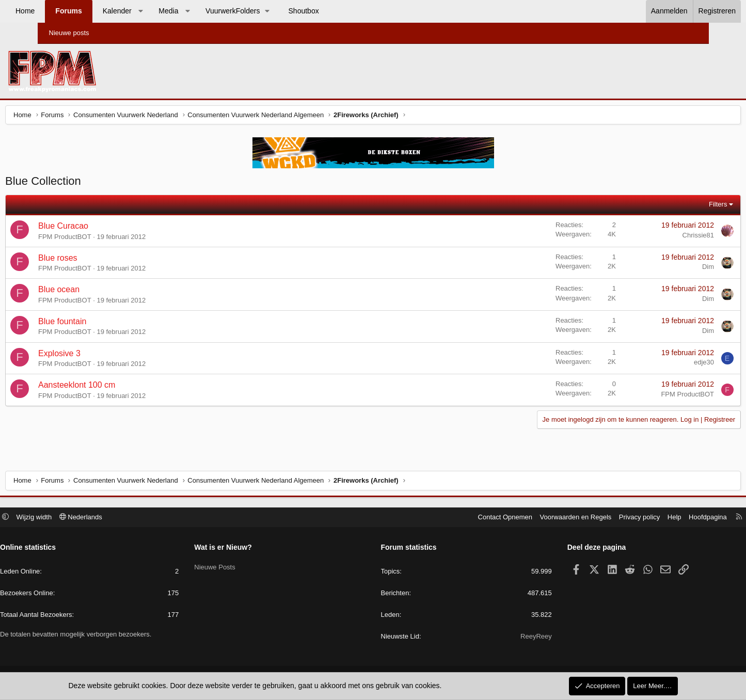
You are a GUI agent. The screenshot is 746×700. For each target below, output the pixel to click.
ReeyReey (515, 638)
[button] (178, 11)
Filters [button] (678, 207)
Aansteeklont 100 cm (117, 387)
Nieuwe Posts (236, 567)
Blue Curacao (104, 228)
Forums (106, 11)
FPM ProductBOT (105, 239)
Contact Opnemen (463, 518)
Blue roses (98, 260)
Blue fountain (102, 324)
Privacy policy (597, 518)
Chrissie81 (658, 238)
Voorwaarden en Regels (533, 518)
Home (63, 11)
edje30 (664, 365)
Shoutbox (341, 11)
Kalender (154, 11)
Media (206, 11)
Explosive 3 (100, 356)
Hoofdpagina (665, 518)
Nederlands (123, 518)
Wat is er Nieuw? (245, 549)
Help (632, 518)
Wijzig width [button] (77, 518)
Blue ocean (99, 292)
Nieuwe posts (69, 33)
